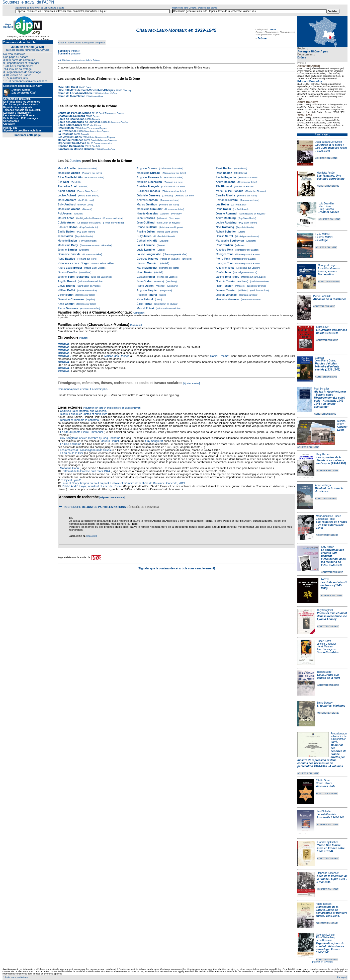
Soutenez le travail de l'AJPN (28, 2)
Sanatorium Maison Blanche (76, 149)
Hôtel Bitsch (66, 128)
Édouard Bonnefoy (310, 81)
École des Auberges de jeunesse (79, 122)
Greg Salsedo (326, 209)
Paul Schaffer (322, 389)
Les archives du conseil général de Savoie (86, 450)
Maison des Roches (117, 356)
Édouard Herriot (109, 441)
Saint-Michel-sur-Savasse (103, 140)
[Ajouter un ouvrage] (322, 962)
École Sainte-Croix (70, 125)
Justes (75, 161)
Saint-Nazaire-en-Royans (102, 137)
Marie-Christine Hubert (329, 516)
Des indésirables (328, 652)
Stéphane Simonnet (328, 873)
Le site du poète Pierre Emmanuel (81, 432)
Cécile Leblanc (324, 783)
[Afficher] (75, 51)
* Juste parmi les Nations (15, 977)
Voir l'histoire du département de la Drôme (79, 60)
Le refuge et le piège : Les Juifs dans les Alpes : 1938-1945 (331, 148)
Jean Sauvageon (326, 649)
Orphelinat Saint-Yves (72, 143)
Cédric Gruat (323, 780)
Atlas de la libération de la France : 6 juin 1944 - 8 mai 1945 (332, 879)
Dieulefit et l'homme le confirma (79, 420)
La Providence (67, 131)
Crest (88, 87)
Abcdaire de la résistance (330, 299)
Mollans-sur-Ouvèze (118, 122)
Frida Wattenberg (326, 937)
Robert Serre (324, 641)
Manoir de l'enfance (70, 140)
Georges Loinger (327, 265)
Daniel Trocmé (219, 356)
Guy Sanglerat (325, 610)
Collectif (320, 358)
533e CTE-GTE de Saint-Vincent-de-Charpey (86, 90)
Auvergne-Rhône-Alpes (313, 51)
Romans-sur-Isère (103, 143)
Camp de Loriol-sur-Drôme (75, 93)
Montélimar (98, 96)
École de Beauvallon (71, 119)
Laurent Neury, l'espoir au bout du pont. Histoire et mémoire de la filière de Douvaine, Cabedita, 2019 (123, 483)
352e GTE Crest (68, 87)
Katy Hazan (323, 454)
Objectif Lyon (342, 428)
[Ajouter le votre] (192, 383)
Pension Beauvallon (71, 146)
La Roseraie (65, 134)
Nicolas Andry (341, 422)
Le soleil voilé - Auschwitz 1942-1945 (330, 816)
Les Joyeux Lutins (70, 137)
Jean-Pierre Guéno (326, 361)
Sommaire (64, 51)
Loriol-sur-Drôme (108, 93)
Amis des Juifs (326, 786)
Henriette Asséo (326, 173)
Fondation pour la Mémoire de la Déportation (339, 736)
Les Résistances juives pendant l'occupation (329, 271)
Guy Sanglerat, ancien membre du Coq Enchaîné (90, 438)
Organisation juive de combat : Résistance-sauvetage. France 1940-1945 (330, 948)
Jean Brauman (324, 940)
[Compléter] (139, 313)
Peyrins (96, 116)
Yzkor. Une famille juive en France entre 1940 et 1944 (331, 848)
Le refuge (322, 240)
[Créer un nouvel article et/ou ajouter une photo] (82, 43)
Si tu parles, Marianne (331, 706)
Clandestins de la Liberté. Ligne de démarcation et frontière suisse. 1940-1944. (331, 911)
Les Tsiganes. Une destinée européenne (331, 177)
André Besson (324, 904)
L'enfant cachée (329, 212)
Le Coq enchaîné (71, 444)
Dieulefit (96, 119)
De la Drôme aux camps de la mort (328, 676)
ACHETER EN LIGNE (326, 158)
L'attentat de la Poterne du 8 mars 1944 (86, 471)
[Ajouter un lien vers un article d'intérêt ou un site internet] (112, 408)
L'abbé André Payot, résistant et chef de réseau (92, 486)
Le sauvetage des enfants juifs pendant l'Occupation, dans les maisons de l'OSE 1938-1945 (333, 557)
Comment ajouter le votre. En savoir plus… (84, 389)
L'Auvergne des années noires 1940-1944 (332, 331)
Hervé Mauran (325, 647)
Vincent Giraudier (326, 644)
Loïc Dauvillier (326, 204)
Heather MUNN (324, 237)
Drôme (302, 57)
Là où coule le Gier (72, 453)
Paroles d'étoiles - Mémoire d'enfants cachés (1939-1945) (328, 366)
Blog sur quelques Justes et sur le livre (84, 414)
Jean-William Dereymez (329, 142)
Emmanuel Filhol (325, 519)
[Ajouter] (83, 338)
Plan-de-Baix (108, 149)
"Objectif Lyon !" (71, 480)
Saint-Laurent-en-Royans (96, 131)
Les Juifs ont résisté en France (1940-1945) (334, 585)
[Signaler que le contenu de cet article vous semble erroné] (176, 568)
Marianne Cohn (69, 468)
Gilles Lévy (322, 327)
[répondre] (92, 536)
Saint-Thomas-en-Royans (111, 113)
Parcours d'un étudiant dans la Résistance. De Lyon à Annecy (332, 616)
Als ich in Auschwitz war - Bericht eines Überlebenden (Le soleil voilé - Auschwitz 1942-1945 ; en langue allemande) (330, 399)
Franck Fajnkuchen (328, 842)
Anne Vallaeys (323, 485)
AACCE (325, 579)
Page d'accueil (8, 26)
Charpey (127, 90)
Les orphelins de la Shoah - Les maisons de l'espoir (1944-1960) (331, 460)
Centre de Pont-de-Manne (74, 113)
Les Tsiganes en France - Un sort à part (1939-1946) (331, 525)
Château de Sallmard (71, 116)
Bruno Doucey (325, 703)
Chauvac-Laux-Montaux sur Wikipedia (84, 411)
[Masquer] (76, 54)
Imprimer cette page (28, 135)
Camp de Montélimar (71, 96)
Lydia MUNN (322, 234)
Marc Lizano (325, 206)
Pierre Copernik (322, 296)
